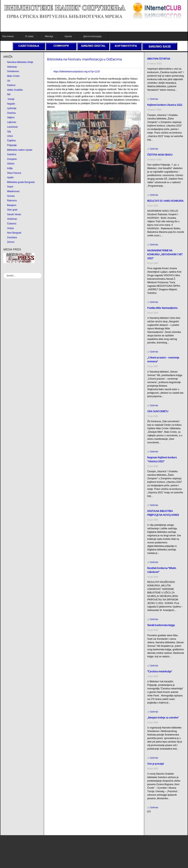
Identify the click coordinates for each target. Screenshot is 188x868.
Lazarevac (12, 127)
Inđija (10, 168)
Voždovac (12, 219)
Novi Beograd (14, 233)
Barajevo (12, 205)
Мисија (49, 36)
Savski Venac (14, 214)
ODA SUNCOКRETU (158, 411)
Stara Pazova (14, 173)
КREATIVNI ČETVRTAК (159, 59)
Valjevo (11, 117)
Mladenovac (13, 191)
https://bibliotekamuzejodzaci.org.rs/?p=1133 (77, 72)
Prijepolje (12, 145)
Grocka (11, 196)
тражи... (3, 273)
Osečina (11, 113)
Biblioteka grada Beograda (21, 182)
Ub (8, 81)
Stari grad (12, 210)
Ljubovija (12, 108)
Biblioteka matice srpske (20, 150)
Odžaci (11, 164)
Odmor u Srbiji (154, 829)
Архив (68, 36)
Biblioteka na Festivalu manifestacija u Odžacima (84, 59)
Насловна (8, 36)
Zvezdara (12, 237)
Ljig (9, 131)
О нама (29, 36)
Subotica (12, 154)
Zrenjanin (12, 159)
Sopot (10, 187)
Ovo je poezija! (156, 764)
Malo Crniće (13, 76)
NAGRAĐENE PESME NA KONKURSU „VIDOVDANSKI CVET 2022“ (165, 254)
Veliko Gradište (15, 90)
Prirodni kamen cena (157, 819)
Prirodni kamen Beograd (159, 826)
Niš (9, 94)
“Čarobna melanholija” (160, 671)
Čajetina (11, 141)
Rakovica (12, 201)
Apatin (10, 177)
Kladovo (11, 85)
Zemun (11, 242)
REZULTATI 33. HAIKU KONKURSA (165, 201)
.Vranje (11, 99)
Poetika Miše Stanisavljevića (162, 308)
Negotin (11, 104)
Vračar (10, 228)
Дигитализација (93, 36)
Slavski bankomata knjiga (161, 625)
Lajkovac (12, 122)
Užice (10, 136)
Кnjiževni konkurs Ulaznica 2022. (165, 105)
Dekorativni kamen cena (159, 822)
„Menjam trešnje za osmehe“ (163, 718)
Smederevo (13, 71)
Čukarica (12, 224)
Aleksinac (12, 67)
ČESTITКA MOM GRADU (160, 155)
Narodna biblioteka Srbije (20, 62)
